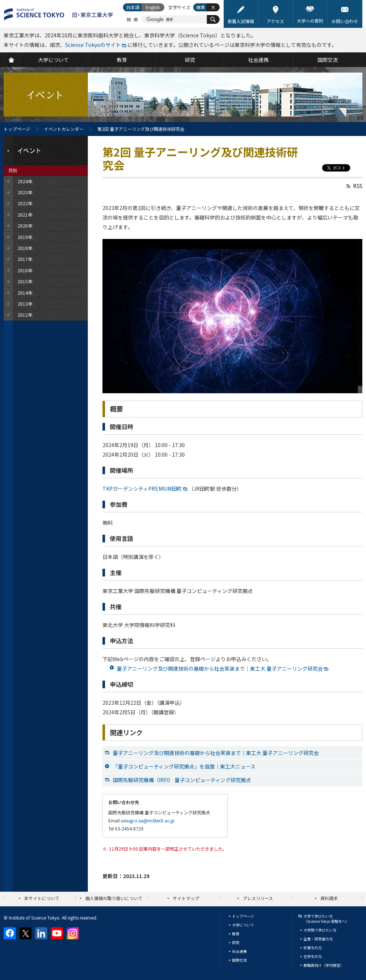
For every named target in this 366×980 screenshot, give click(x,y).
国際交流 (239, 960)
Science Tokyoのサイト (93, 45)
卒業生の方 (313, 948)
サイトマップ (186, 898)
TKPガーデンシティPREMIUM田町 (142, 489)
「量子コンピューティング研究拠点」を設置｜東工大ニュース (184, 766)
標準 (201, 7)
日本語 (133, 7)
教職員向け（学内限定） (324, 965)
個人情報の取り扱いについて (114, 898)
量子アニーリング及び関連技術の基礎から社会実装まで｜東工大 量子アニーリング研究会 (220, 668)
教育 (236, 934)
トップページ (17, 129)
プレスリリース (258, 898)
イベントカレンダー (64, 129)
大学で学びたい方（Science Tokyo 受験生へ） (326, 919)
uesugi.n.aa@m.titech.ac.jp (148, 820)
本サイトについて (42, 898)
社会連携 (239, 951)
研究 (236, 942)
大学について (243, 925)
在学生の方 (313, 956)
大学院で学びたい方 (320, 930)
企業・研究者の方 (318, 939)
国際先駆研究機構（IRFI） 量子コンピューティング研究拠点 (182, 780)
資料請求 (329, 898)
